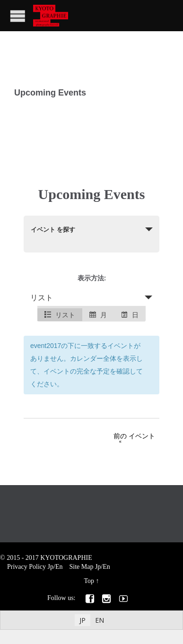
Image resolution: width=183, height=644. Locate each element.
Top (89, 581)
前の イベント (124, 437)
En (59, 567)
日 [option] (130, 315)
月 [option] (98, 315)
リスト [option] (60, 315)
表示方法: (92, 278)
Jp (51, 567)
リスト (42, 297)
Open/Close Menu (18, 16)
